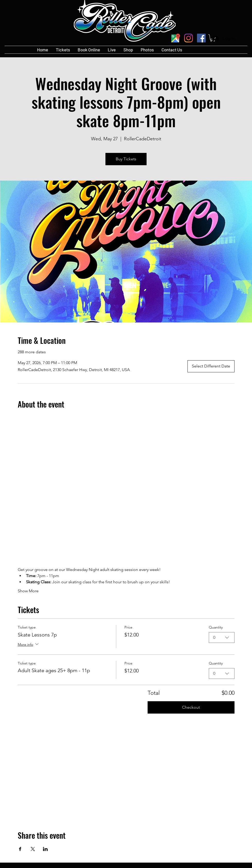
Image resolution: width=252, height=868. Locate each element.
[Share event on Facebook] (20, 849)
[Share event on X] (33, 849)
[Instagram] (188, 38)
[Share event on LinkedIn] (45, 849)
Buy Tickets (126, 159)
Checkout (191, 707)
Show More (28, 591)
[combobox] (222, 638)
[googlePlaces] (176, 38)
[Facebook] (201, 38)
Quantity (216, 627)
